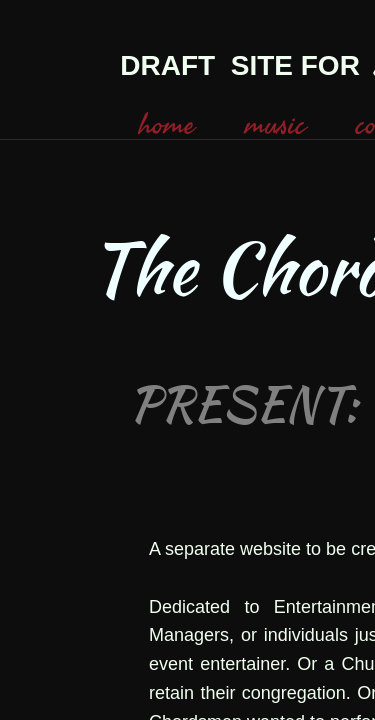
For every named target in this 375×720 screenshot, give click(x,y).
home (167, 125)
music (275, 125)
